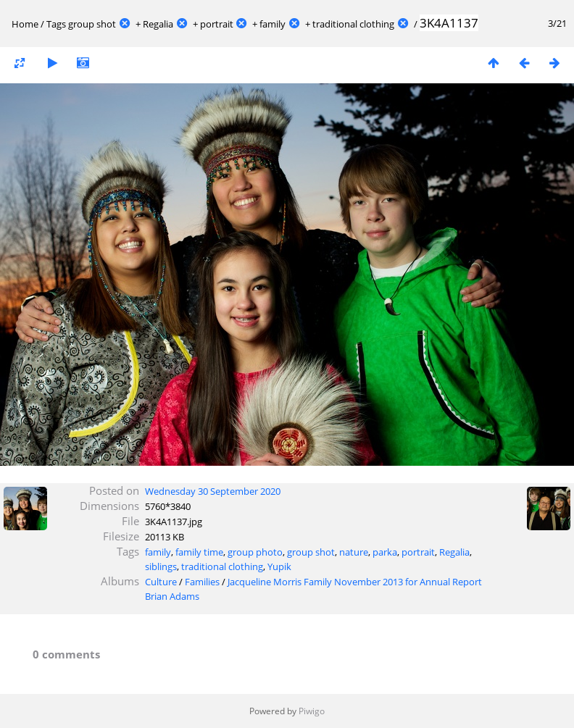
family (273, 24)
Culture (161, 582)
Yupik (279, 566)
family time (199, 552)
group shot (92, 24)
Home (25, 24)
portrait (217, 24)
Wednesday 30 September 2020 (213, 491)
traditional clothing (353, 24)
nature (354, 552)
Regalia (158, 24)
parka (385, 552)
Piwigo (312, 711)
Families (202, 582)
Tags (56, 24)
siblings (161, 566)
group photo (255, 552)
